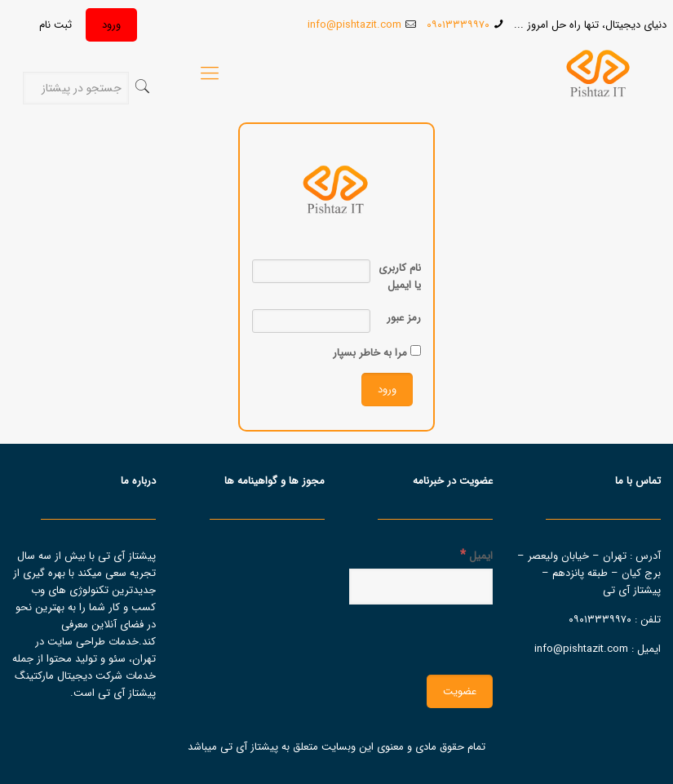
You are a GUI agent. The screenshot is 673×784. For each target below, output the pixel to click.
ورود (111, 25)
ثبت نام (55, 25)
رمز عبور (404, 318)
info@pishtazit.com (354, 25)
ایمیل (476, 556)
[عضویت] (460, 691)
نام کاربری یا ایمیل (400, 277)
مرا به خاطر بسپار (377, 353)
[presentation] (369, 638)
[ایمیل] (421, 587)
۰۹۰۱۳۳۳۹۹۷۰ (458, 25)
